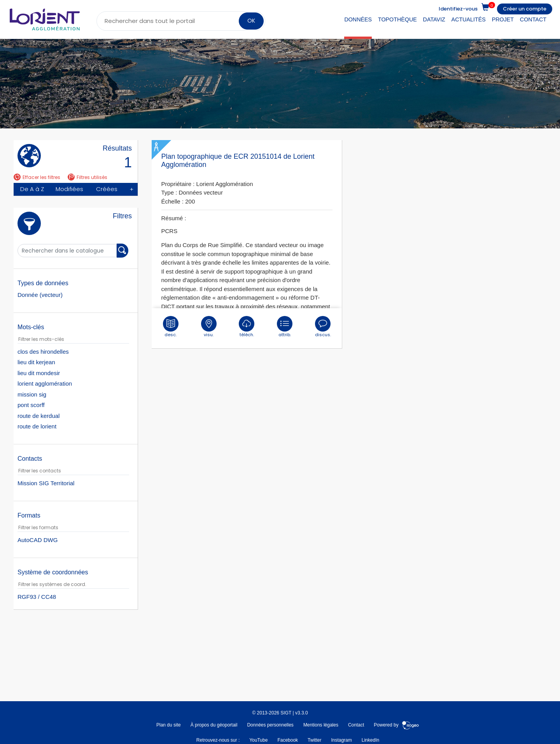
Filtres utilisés (87, 177)
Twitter (314, 740)
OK (251, 21)
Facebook (288, 740)
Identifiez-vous (458, 9)
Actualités (469, 19)
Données (358, 19)
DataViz (434, 19)
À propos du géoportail (214, 725)
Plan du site (169, 725)
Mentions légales (321, 725)
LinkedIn (370, 740)
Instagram (341, 740)
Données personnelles (270, 725)
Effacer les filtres (37, 177)
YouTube (258, 740)
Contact (533, 19)
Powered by (396, 725)
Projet (503, 19)
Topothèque (397, 19)
